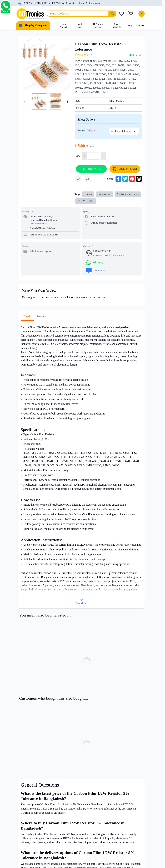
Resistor (88, 194)
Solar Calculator (117, 26)
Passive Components (128, 194)
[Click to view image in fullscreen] (46, 64)
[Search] (113, 14)
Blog (130, 26)
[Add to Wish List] (78, 179)
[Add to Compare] (88, 179)
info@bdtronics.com (89, 3)
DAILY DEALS (86, 201)
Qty (78, 156)
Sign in (79, 297)
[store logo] (30, 14)
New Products (64, 26)
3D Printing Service (98, 26)
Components (105, 194)
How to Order (79, 26)
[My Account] (142, 14)
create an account (96, 297)
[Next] (67, 102)
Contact (140, 26)
